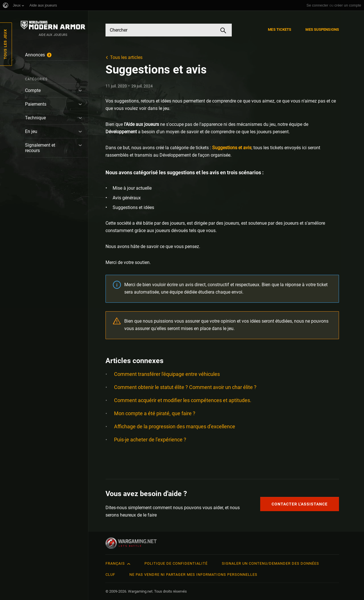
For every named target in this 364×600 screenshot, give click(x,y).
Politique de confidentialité (176, 563)
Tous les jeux (5, 44)
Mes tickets (280, 29)
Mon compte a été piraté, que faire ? (155, 413)
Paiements (36, 104)
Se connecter (318, 5)
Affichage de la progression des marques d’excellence (175, 426)
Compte (33, 90)
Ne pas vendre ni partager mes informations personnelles (193, 575)
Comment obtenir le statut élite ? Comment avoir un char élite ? (185, 387)
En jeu (31, 131)
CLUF (110, 575)
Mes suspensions (322, 29)
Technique (35, 118)
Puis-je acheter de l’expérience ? (150, 440)
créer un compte (348, 5)
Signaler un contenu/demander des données (270, 563)
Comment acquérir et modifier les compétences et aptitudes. (183, 400)
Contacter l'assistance (300, 504)
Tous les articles (126, 57)
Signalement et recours (40, 148)
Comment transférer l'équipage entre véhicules (167, 374)
